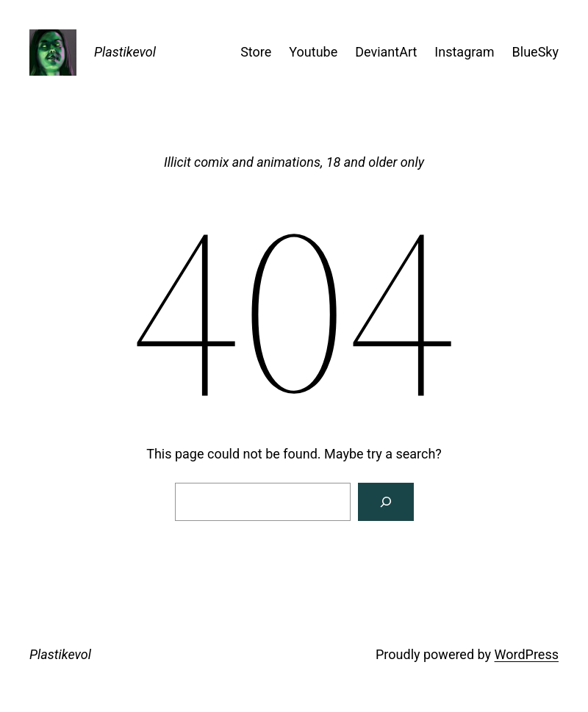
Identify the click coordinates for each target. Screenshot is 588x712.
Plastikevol (125, 52)
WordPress (527, 654)
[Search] (386, 502)
